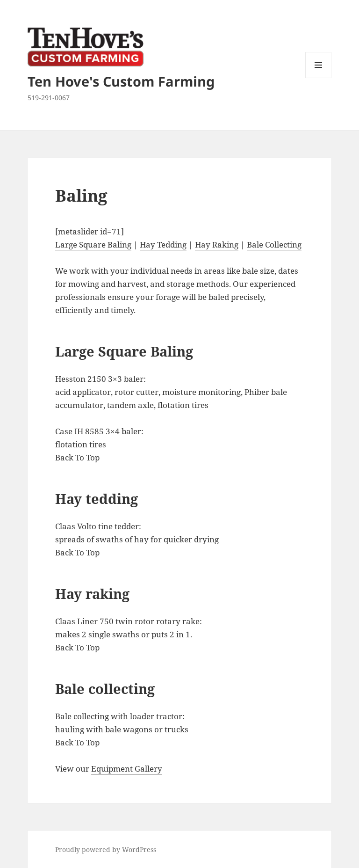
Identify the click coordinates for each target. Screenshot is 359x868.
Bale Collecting (274, 244)
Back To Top (77, 457)
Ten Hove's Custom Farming (121, 81)
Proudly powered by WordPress (106, 850)
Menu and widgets (319, 78)
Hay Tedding (163, 244)
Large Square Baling (93, 244)
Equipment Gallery (127, 769)
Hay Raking (217, 244)
